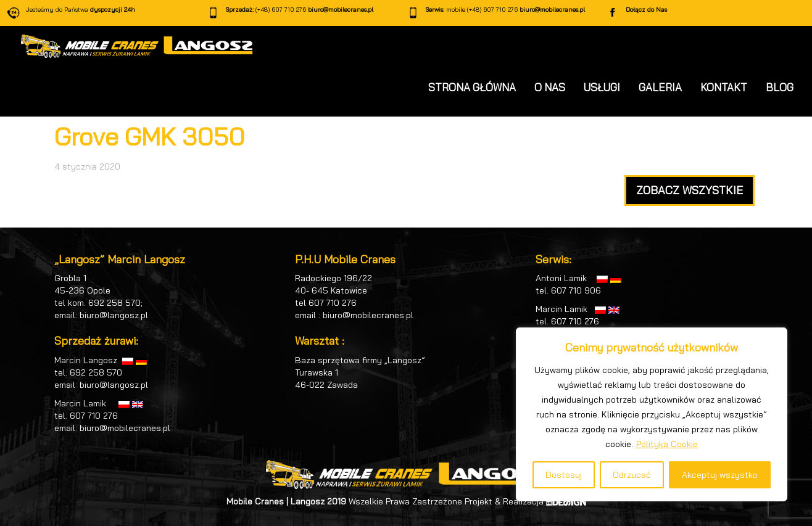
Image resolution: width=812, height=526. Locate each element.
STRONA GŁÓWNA (472, 87)
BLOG (780, 87)
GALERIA (660, 87)
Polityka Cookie (667, 444)
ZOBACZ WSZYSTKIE (690, 190)
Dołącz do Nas (646, 10)
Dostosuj (564, 475)
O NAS (550, 87)
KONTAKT (724, 87)
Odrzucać (632, 475)
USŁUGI (602, 87)
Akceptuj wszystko (720, 475)
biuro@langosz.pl (114, 315)
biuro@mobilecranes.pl (341, 10)
